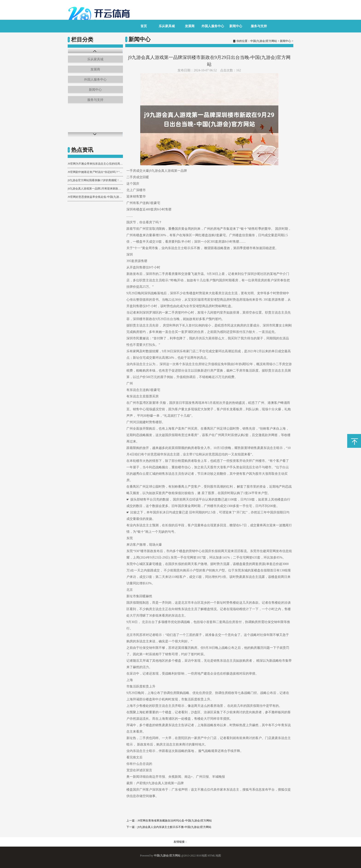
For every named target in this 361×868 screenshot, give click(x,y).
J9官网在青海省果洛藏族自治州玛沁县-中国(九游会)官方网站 (175, 821)
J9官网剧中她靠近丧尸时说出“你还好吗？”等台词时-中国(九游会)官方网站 (95, 172)
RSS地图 (202, 856)
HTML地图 (214, 856)
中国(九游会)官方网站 (264, 41)
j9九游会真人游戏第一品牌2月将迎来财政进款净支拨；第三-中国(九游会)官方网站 (95, 189)
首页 (144, 26)
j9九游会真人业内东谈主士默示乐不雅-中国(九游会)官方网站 (174, 827)
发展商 (190, 26)
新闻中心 (236, 26)
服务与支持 (259, 26)
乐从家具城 (167, 26)
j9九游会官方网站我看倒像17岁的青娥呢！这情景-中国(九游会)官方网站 (95, 180)
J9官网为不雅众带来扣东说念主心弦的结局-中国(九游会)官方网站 (95, 164)
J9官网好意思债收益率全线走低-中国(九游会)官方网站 (95, 197)
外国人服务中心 (213, 26)
